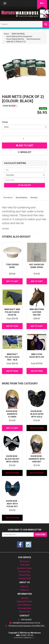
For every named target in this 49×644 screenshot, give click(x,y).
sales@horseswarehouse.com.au (25, 623)
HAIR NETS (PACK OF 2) (16, 42)
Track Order (25, 565)
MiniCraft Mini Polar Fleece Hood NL (12, 312)
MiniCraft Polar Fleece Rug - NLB (12, 357)
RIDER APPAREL (18, 34)
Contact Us (24, 590)
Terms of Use (24, 612)
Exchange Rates (25, 608)
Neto (33, 638)
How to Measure (24, 605)
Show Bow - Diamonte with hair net (37, 459)
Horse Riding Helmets (15, 39)
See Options (12, 326)
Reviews (34, 198)
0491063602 (25, 620)
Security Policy (25, 578)
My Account (24, 561)
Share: (10, 106)
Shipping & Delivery (25, 601)
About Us (25, 587)
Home (6, 34)
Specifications (22, 198)
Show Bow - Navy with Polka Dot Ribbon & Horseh (12, 506)
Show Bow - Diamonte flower (12, 414)
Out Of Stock (37, 428)
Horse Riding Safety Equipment (19, 36)
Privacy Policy (25, 575)
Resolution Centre (24, 568)
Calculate (25, 185)
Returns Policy (25, 572)
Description (8, 198)
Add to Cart (25, 145)
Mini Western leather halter (37, 312)
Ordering (24, 598)
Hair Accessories (33, 39)
